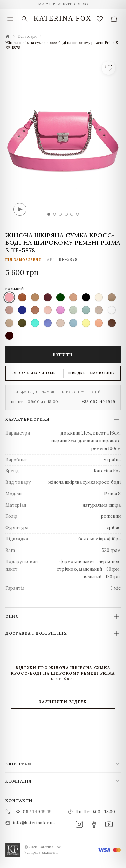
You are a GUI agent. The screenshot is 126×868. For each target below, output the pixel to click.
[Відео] (20, 209)
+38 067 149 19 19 (98, 401)
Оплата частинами (34, 373)
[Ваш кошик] (114, 19)
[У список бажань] (109, 68)
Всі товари (27, 36)
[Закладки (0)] (100, 19)
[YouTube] (109, 824)
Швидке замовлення (92, 373)
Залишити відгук (63, 702)
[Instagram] (79, 824)
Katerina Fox (63, 18)
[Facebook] (94, 824)
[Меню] (10, 19)
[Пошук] (25, 19)
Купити (63, 355)
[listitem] (9, 297)
